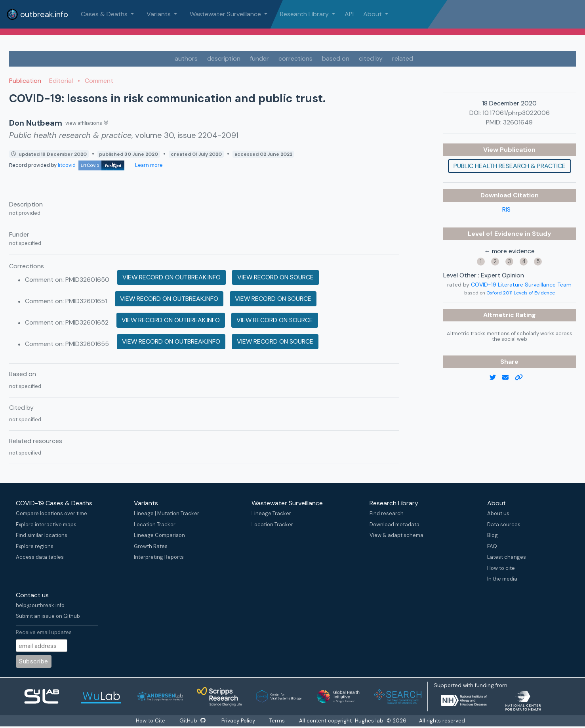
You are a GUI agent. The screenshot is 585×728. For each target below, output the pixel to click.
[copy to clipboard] (522, 378)
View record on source (275, 277)
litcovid (91, 165)
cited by (371, 58)
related (403, 58)
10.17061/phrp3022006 (516, 113)
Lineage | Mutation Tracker (167, 513)
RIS (506, 209)
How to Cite (151, 721)
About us (498, 513)
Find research (387, 513)
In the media (502, 579)
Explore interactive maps (46, 525)
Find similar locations (42, 535)
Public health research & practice (510, 166)
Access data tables (40, 557)
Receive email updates (44, 632)
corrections (295, 58)
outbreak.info (37, 14)
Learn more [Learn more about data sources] (148, 165)
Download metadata (394, 525)
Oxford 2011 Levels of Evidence (521, 293)
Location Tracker (155, 525)
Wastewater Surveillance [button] (226, 14)
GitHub (192, 721)
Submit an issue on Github (48, 616)
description (224, 58)
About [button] (373, 14)
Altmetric (499, 315)
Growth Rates (151, 546)
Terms (277, 721)
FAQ (492, 546)
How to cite (501, 568)
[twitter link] (496, 378)
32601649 (518, 122)
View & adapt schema (396, 535)
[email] (509, 378)
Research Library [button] (305, 14)
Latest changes (507, 557)
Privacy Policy (239, 721)
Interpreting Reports (159, 557)
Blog (493, 535)
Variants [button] (159, 14)
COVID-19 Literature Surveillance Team (521, 285)
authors (186, 58)
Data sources (504, 525)
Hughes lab (370, 721)
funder (259, 58)
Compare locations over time (51, 513)
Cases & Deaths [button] (105, 14)
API (349, 14)
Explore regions (35, 546)
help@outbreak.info (40, 605)
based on (336, 58)
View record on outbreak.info (171, 277)
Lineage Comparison (159, 535)
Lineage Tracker (271, 513)
